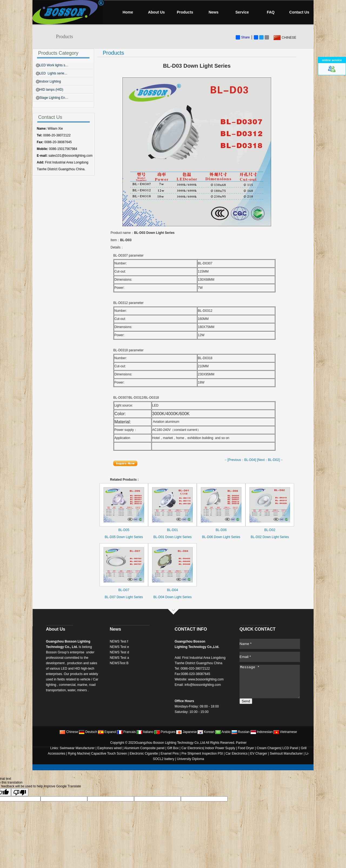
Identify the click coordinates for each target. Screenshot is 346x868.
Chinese (69, 732)
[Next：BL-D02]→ (270, 460)
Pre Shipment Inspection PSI (202, 754)
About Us (156, 12)
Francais (126, 732)
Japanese (186, 732)
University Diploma (191, 759)
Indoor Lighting (50, 81)
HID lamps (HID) (51, 90)
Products (185, 12)
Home (128, 12)
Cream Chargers (269, 748)
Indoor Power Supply (220, 748)
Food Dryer (246, 748)
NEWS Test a (119, 658)
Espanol (107, 732)
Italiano (145, 732)
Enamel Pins (170, 754)
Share (243, 37)
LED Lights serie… (53, 73)
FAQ (271, 12)
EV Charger (259, 754)
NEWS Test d (119, 652)
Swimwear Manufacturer (77, 748)
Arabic (223, 732)
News (214, 12)
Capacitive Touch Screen (109, 754)
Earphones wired (109, 748)
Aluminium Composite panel (144, 748)
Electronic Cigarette (144, 754)
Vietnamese (285, 732)
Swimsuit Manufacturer (286, 754)
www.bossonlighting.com (206, 679)
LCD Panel (290, 748)
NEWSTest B (119, 663)
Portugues (165, 732)
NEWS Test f (119, 641)
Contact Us (299, 12)
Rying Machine (79, 754)
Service (242, 12)
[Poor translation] (20, 792)
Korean (206, 732)
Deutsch (88, 732)
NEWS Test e (119, 647)
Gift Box (173, 748)
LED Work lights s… (54, 65)
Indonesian (262, 732)
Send (246, 701)
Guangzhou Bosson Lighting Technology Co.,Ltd (170, 743)
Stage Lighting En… (54, 98)
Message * (270, 682)
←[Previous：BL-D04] (240, 460)
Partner (241, 743)
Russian (241, 732)
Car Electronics (192, 748)
